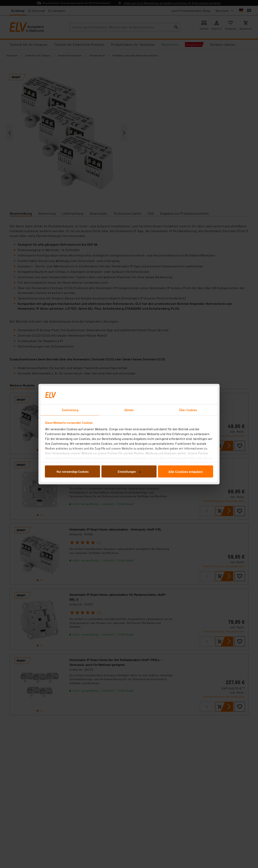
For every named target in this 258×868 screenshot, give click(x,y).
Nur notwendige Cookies (73, 472)
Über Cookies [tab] (188, 410)
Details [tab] (129, 410)
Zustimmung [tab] (70, 410)
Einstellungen (129, 472)
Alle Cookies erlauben (186, 472)
